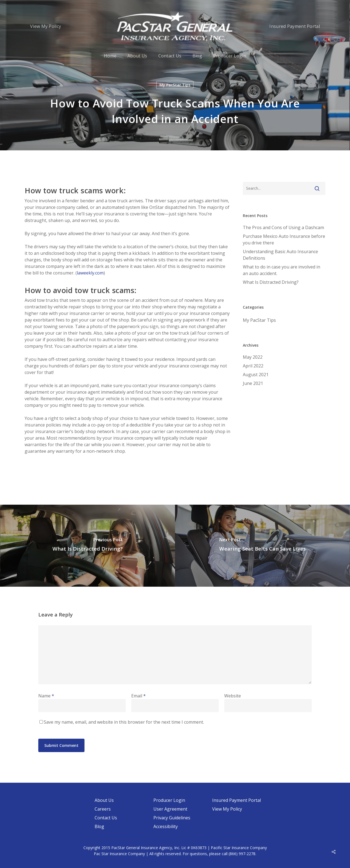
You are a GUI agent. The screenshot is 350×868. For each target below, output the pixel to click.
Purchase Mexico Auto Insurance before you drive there (284, 239)
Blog (197, 56)
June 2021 (253, 383)
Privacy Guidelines (172, 818)
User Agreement (170, 809)
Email (138, 696)
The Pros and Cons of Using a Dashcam (283, 227)
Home (110, 56)
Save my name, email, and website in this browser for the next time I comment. (124, 722)
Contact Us (170, 56)
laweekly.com (90, 273)
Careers (103, 809)
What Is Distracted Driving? (271, 282)
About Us (137, 56)
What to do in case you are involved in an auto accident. (282, 270)
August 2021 (256, 375)
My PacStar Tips (175, 85)
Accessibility (166, 826)
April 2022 (253, 366)
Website (233, 696)
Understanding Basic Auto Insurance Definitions (280, 255)
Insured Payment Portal (295, 26)
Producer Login (230, 56)
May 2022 (253, 357)
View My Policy (46, 26)
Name (46, 696)
